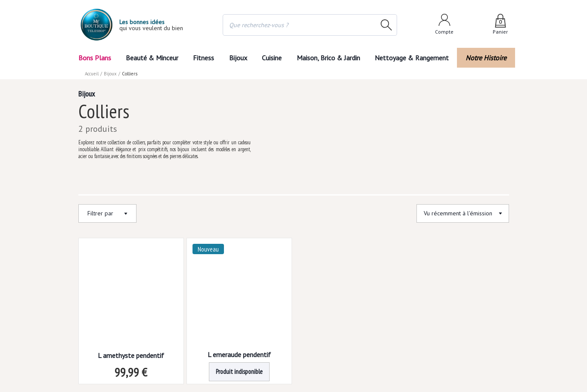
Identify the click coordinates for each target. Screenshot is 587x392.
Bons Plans (95, 58)
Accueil (92, 73)
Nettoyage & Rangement (415, 58)
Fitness (202, 58)
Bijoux (238, 58)
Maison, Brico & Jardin (332, 58)
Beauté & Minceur (151, 58)
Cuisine (273, 58)
